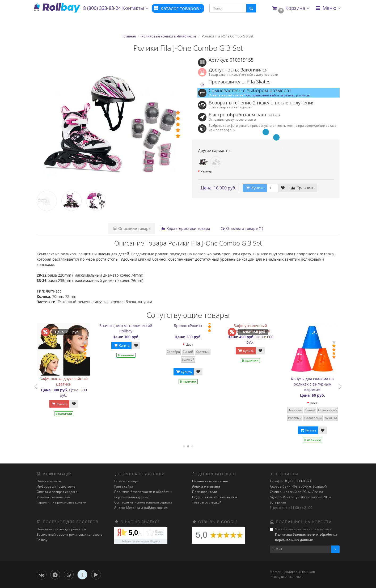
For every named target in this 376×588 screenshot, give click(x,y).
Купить (66, 404)
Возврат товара (126, 481)
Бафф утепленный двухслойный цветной (257, 328)
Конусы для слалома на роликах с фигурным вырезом (319, 384)
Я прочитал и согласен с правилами (303, 534)
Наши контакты (49, 481)
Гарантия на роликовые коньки (62, 502)
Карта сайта (124, 486)
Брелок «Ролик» (195, 326)
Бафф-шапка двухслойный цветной (70, 381)
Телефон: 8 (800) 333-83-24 (291, 481)
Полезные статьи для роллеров (61, 529)
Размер (206, 171)
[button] (291, 8)
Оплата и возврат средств (57, 492)
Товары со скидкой (207, 502)
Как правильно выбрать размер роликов (277, 95)
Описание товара (132, 228)
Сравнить (303, 188)
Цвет (196, 344)
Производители (205, 492)
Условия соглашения (53, 497)
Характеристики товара (185, 228)
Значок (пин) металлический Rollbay (132, 328)
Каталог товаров (178, 8)
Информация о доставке (56, 486)
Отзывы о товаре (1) (242, 228)
